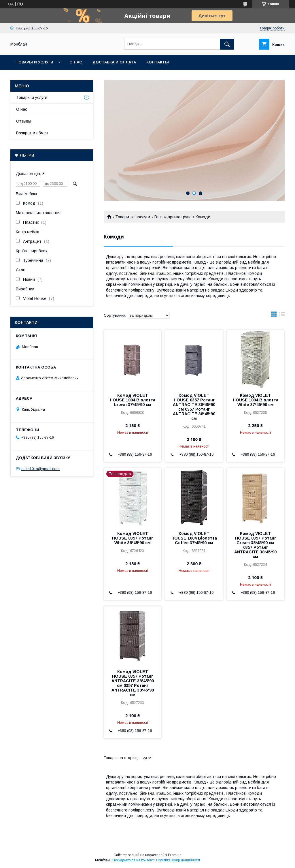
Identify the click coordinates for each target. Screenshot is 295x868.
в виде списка (282, 315)
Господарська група (173, 217)
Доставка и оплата (114, 62)
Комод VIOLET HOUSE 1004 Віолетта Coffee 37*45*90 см (194, 538)
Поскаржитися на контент (133, 860)
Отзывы (24, 121)
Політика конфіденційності (178, 860)
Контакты (158, 62)
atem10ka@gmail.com (40, 469)
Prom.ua (175, 855)
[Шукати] (227, 44)
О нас (76, 62)
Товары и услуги (34, 62)
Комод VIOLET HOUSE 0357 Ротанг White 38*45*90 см (133, 538)
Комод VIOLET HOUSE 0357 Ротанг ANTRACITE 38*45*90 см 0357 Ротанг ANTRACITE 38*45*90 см (194, 407)
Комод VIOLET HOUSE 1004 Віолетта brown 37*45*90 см (133, 400)
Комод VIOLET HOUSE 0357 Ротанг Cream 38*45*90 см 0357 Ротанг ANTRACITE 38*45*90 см (255, 545)
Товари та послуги (133, 217)
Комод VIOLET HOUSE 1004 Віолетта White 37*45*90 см (256, 400)
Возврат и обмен (32, 133)
